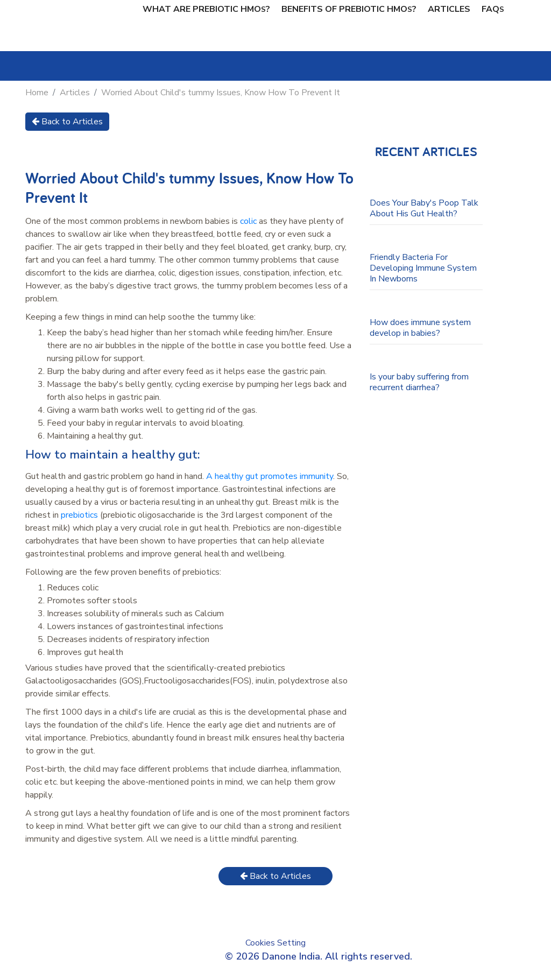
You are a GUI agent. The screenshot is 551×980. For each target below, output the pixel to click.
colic (248, 221)
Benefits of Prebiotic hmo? (349, 9)
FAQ (493, 9)
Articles (449, 9)
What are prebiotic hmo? (206, 9)
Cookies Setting (275, 943)
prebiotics (79, 515)
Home (37, 93)
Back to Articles (67, 122)
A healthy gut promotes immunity (270, 476)
